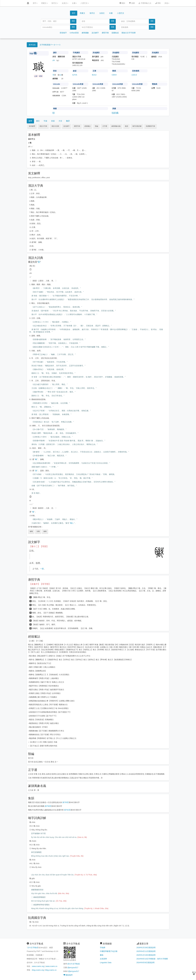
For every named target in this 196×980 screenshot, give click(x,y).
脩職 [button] (45, 531)
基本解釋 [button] (32, 126)
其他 (167, 3)
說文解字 (95, 33)
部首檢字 (63, 33)
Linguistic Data (106, 963)
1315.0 (134, 75)
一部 (42, 569)
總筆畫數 (85, 33)
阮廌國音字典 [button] (150, 126)
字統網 (102, 948)
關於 (122, 3)
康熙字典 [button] (77, 126)
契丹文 (55, 3)
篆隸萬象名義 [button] (116, 126)
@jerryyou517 (73, 968)
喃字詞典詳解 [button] (137, 126)
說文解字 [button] (66, 126)
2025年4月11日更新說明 (146, 951)
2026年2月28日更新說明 (146, 948)
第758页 (48, 806)
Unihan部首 (74, 33)
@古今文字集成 (73, 964)
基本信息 (32, 45)
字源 (45, 121)
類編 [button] (96, 126)
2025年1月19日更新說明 (146, 955)
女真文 (65, 3)
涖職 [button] (38, 531)
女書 (74, 3)
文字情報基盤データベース (50, 45)
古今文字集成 (33, 948)
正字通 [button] (105, 126)
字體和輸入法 (145, 3)
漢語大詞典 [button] (55, 126)
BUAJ (94, 75)
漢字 (35, 3)
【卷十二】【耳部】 (39, 546)
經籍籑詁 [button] (87, 126)
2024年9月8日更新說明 (146, 963)
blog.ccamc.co (51, 970)
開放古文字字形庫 (129, 33)
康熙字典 (105, 33)
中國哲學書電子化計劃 (109, 951)
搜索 (73, 21)
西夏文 (44, 3)
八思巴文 (85, 3)
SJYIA (75, 75)
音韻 (53, 121)
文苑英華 (103, 959)
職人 (72, 523)
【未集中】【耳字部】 (40, 584)
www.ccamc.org (38, 966)
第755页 (66, 802)
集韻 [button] (126, 126)
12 (60, 75)
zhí (54, 60)
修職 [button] (31, 531)
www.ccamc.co (51, 966)
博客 (158, 3)
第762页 (67, 810)
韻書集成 (115, 33)
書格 (102, 955)
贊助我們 (68, 975)
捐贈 (132, 3)
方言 (60, 121)
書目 (38, 121)
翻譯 (68, 121)
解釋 (30, 121)
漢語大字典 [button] (43, 126)
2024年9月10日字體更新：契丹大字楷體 (152, 959)
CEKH (114, 75)
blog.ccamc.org (38, 970)
